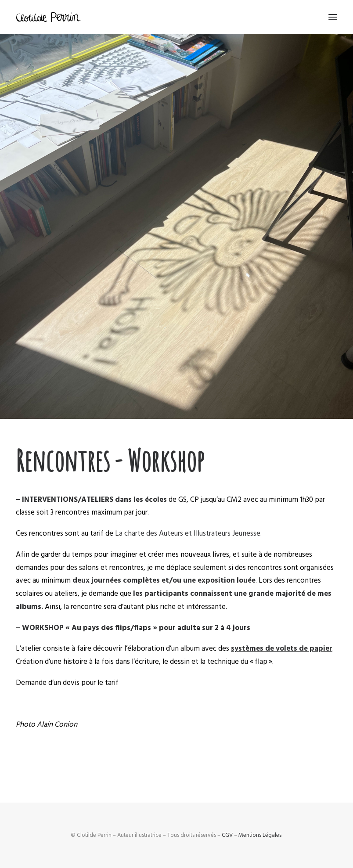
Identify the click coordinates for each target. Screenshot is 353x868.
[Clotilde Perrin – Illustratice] (48, 17)
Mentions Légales (260, 835)
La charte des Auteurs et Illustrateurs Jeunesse (188, 533)
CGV (227, 835)
